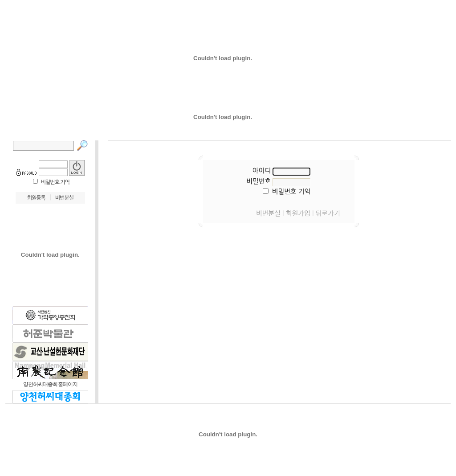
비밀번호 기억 (55, 182)
